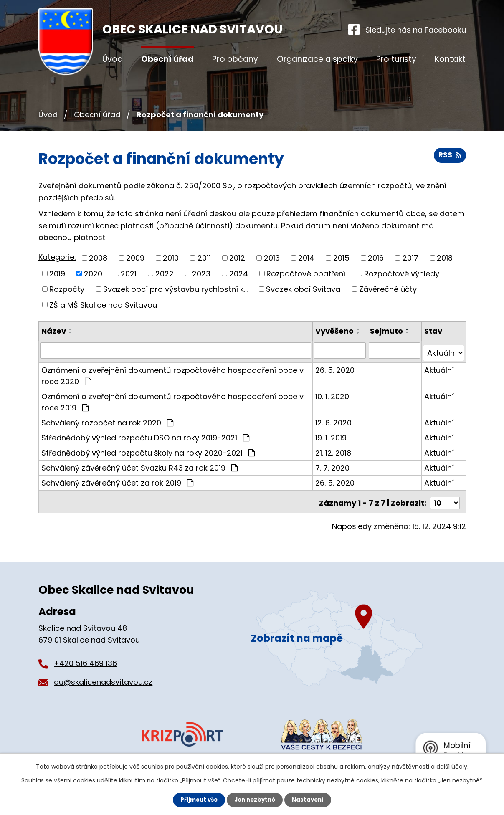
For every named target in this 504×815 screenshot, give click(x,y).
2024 (239, 273)
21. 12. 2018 (334, 450)
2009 (135, 258)
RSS (450, 158)
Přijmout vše (197, 800)
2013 (272, 258)
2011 (204, 258)
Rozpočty (67, 289)
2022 (165, 273)
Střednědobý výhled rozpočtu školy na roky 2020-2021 (148, 450)
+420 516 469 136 (85, 658)
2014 (306, 258)
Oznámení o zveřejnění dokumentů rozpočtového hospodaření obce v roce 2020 (172, 373)
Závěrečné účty (388, 289)
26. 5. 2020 (336, 367)
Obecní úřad (97, 115)
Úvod (48, 115)
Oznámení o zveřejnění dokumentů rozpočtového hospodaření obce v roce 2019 (172, 399)
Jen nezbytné (255, 800)
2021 (129, 273)
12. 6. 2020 (334, 420)
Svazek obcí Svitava (303, 289)
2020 (93, 273)
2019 (57, 273)
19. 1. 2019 (332, 435)
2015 (341, 258)
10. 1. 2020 (333, 394)
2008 (98, 258)
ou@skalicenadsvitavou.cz (103, 677)
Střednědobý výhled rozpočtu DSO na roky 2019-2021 (145, 435)
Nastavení (311, 800)
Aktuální (439, 367)
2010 (171, 258)
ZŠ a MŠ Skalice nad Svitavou (103, 305)
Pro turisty (396, 59)
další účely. (452, 766)
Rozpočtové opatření (306, 273)
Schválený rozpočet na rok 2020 (107, 420)
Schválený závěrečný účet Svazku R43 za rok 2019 (139, 465)
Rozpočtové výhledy (402, 273)
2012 (237, 258)
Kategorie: (57, 257)
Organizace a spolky (317, 59)
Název (54, 331)
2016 (376, 258)
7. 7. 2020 (333, 465)
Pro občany (235, 59)
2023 (201, 273)
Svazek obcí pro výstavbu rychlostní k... (175, 289)
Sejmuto (387, 331)
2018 (445, 258)
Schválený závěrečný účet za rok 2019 (117, 480)
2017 (410, 258)
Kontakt (450, 59)
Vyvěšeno (335, 331)
